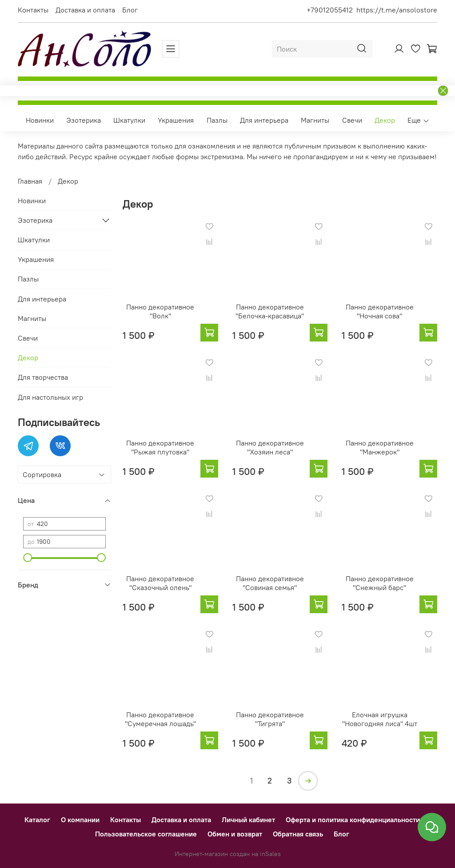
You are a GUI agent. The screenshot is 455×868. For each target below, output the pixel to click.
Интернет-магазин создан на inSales (228, 854)
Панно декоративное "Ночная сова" (380, 311)
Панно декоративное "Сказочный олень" (160, 583)
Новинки (40, 120)
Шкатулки (129, 120)
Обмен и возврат (235, 834)
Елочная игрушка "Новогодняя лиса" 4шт (380, 719)
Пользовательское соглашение (146, 834)
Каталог (37, 820)
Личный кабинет (248, 820)
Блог (130, 10)
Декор (385, 120)
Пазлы (217, 120)
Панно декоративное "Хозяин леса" (270, 447)
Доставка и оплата (85, 10)
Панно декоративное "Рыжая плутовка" (160, 447)
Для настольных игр (50, 397)
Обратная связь (298, 834)
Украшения (176, 120)
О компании (80, 820)
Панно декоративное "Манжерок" (380, 447)
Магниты (315, 120)
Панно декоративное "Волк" (160, 311)
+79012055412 (330, 10)
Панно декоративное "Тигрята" (270, 719)
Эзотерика (84, 120)
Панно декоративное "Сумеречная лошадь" (160, 719)
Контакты (33, 10)
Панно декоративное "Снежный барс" (380, 583)
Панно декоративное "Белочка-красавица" (270, 311)
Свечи (352, 120)
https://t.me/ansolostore (397, 10)
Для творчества (43, 377)
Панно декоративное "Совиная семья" (270, 583)
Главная (30, 181)
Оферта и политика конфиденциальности (353, 820)
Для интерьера (264, 120)
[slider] (28, 558)
